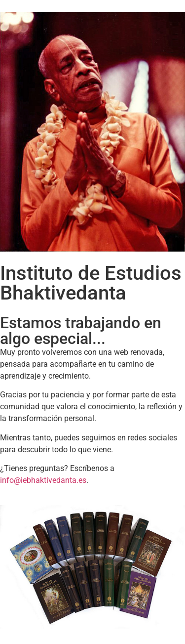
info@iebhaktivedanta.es (43, 480)
